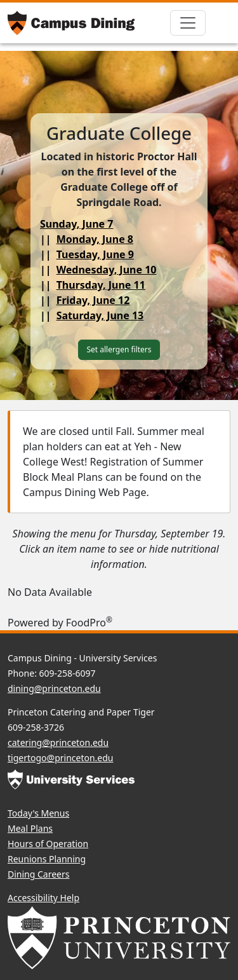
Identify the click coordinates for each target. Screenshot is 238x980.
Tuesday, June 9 (95, 254)
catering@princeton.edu (58, 742)
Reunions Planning (47, 859)
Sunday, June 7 (77, 224)
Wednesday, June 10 (107, 270)
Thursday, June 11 (101, 285)
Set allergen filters (119, 349)
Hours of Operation (48, 844)
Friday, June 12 (93, 300)
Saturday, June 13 (100, 315)
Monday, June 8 (95, 239)
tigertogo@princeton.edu (61, 758)
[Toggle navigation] (188, 23)
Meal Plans (30, 828)
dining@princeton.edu (54, 688)
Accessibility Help (43, 898)
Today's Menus (38, 813)
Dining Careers (38, 874)
